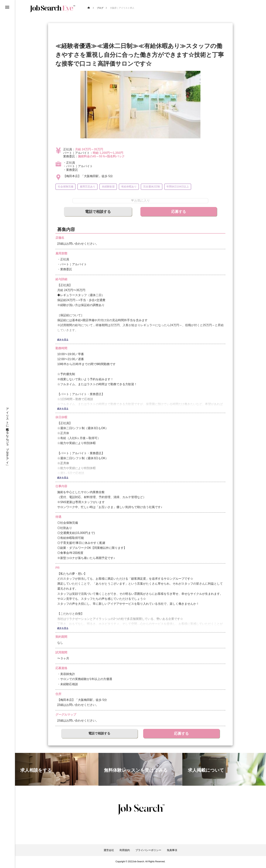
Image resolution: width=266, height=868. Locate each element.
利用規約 (125, 851)
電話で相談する (98, 213)
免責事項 (172, 851)
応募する (179, 213)
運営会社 (109, 851)
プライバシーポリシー (148, 851)
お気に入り (140, 201)
